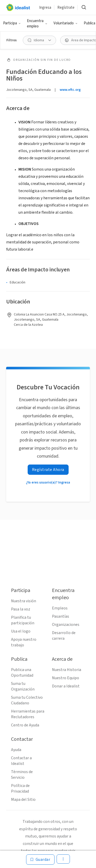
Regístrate (66, 8)
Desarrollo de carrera (64, 636)
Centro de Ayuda (25, 725)
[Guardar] (40, 860)
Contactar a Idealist (21, 761)
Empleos (60, 608)
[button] (12, 23)
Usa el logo (21, 631)
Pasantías (61, 616)
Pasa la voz (21, 609)
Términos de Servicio (22, 775)
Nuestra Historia (67, 670)
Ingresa (45, 8)
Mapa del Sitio (23, 800)
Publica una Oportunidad (22, 673)
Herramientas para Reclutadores (28, 714)
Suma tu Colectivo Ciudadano (27, 700)
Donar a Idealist (66, 686)
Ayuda (16, 750)
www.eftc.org (70, 90)
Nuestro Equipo (66, 678)
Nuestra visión (24, 601)
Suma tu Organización (23, 686)
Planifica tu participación (23, 620)
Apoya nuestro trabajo (24, 642)
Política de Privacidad (20, 788)
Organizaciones (66, 625)
